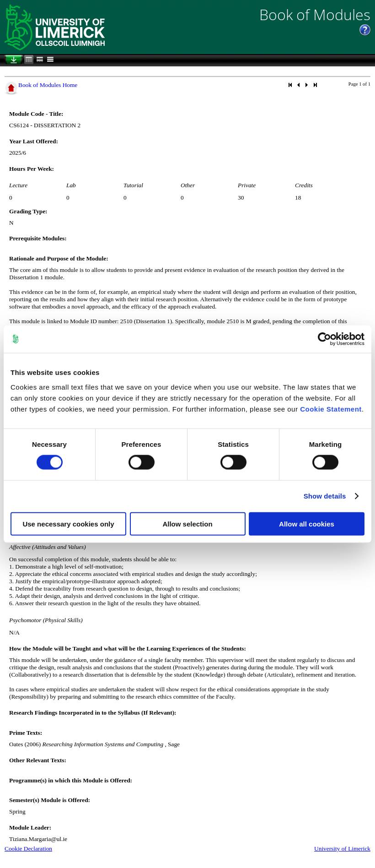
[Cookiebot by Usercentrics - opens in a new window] (324, 339)
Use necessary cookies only (68, 524)
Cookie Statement (331, 409)
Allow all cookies (307, 524)
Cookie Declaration (28, 849)
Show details (325, 496)
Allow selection (187, 524)
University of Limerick (342, 849)
